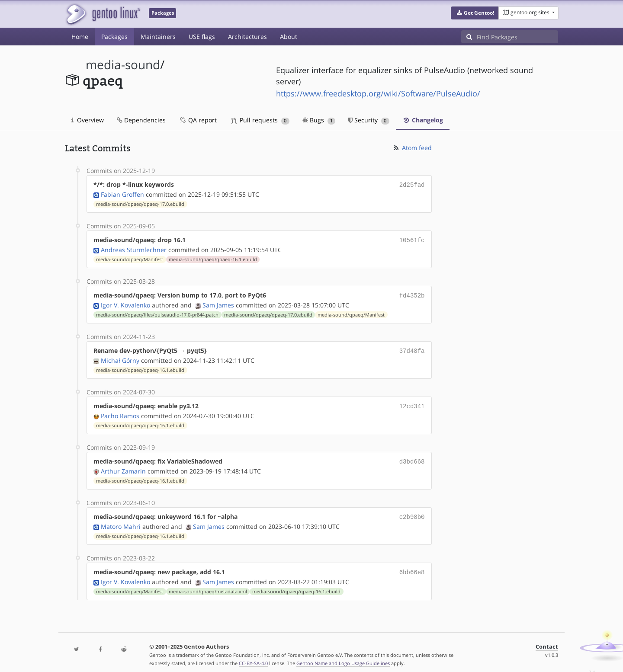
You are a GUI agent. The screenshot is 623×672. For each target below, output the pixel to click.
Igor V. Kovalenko (125, 302)
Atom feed (412, 148)
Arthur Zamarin (123, 466)
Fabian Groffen (122, 194)
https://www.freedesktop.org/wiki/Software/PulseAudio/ (378, 93)
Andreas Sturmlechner (134, 248)
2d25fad (412, 184)
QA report (198, 120)
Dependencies (141, 120)
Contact (547, 640)
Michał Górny (120, 357)
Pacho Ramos (120, 411)
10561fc (412, 239)
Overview (88, 120)
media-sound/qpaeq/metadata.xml (208, 585)
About (289, 37)
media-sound (123, 65)
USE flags (202, 37)
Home (80, 37)
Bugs (319, 120)
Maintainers (158, 37)
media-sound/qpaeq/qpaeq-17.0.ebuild (140, 203)
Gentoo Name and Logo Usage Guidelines (343, 656)
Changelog (423, 120)
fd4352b (412, 293)
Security (369, 120)
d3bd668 (412, 457)
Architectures (247, 37)
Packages (114, 37)
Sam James (218, 302)
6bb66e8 (412, 566)
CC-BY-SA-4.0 (253, 656)
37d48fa (412, 348)
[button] (475, 13)
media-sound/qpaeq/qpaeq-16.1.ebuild (213, 258)
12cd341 (412, 402)
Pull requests (260, 120)
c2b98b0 (412, 511)
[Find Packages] (517, 37)
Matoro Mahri (121, 520)
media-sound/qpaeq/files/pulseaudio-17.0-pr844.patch (157, 312)
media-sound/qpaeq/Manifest (130, 258)
